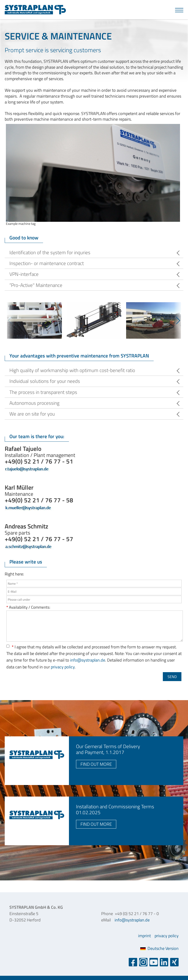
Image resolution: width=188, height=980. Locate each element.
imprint (144, 936)
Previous (9, 320)
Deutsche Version (159, 948)
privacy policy (63, 667)
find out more (96, 764)
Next (179, 320)
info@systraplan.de (88, 660)
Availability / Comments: (28, 607)
